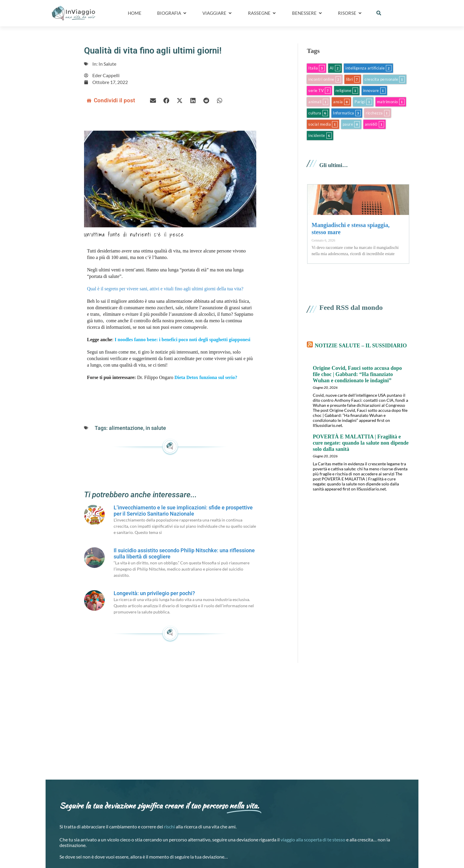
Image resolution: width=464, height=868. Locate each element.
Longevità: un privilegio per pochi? (154, 593)
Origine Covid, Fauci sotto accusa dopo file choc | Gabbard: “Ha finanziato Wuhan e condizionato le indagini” (357, 374)
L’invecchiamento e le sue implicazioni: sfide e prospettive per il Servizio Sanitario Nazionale (183, 511)
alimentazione (126, 428)
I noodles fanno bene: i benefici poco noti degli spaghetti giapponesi (182, 340)
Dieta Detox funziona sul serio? (206, 377)
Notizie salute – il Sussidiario (361, 346)
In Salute (107, 64)
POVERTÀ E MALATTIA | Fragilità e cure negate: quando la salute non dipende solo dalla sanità (361, 443)
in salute (156, 428)
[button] (379, 13)
